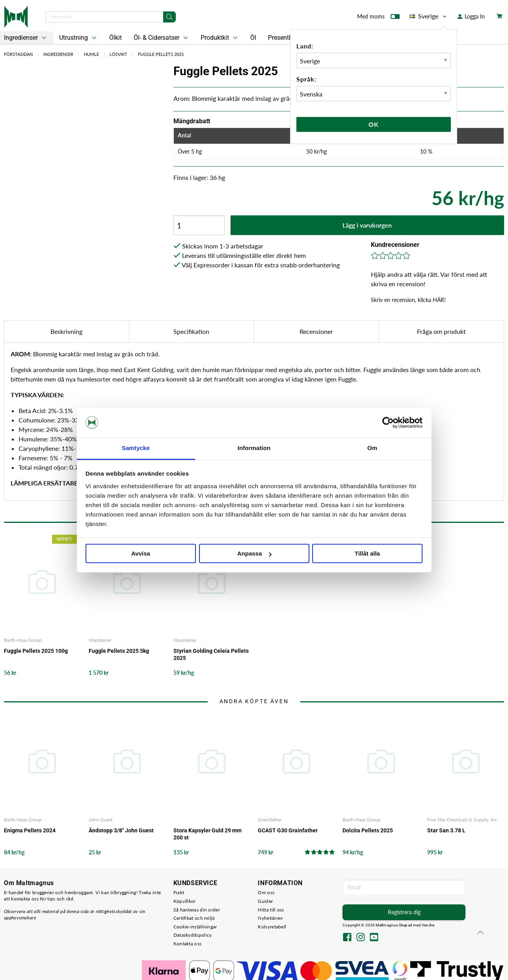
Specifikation (191, 331)
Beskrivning (66, 331)
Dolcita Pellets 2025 (368, 830)
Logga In (471, 16)
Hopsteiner (100, 640)
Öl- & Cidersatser (162, 38)
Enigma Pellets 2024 (30, 830)
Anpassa (254, 554)
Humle (91, 54)
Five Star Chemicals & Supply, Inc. (463, 820)
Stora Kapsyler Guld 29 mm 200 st (207, 834)
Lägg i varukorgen (367, 225)
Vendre (428, 925)
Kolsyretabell (272, 927)
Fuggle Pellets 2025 (161, 54)
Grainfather (270, 820)
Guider (265, 901)
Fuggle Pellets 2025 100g (36, 651)
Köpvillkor (185, 901)
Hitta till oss (271, 910)
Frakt (179, 892)
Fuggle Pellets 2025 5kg (119, 651)
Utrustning (79, 38)
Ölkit (115, 38)
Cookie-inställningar (195, 927)
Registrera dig (404, 912)
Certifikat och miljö (194, 918)
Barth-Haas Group (23, 640)
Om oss (266, 892)
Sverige (429, 16)
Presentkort (284, 38)
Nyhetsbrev (270, 918)
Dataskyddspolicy (193, 935)
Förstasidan (18, 54)
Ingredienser (58, 54)
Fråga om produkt (441, 331)
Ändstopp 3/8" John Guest (121, 830)
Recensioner (316, 331)
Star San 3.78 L (446, 830)
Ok (374, 124)
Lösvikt (118, 54)
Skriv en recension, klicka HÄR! (408, 300)
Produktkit (220, 38)
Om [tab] (372, 448)
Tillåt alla (367, 554)
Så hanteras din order (197, 910)
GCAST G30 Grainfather (288, 830)
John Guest (100, 820)
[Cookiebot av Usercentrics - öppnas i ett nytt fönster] (388, 422)
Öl (253, 38)
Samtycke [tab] (136, 448)
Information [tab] (254, 448)
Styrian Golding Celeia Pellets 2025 (211, 654)
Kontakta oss (188, 944)
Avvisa (141, 554)
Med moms (378, 18)
